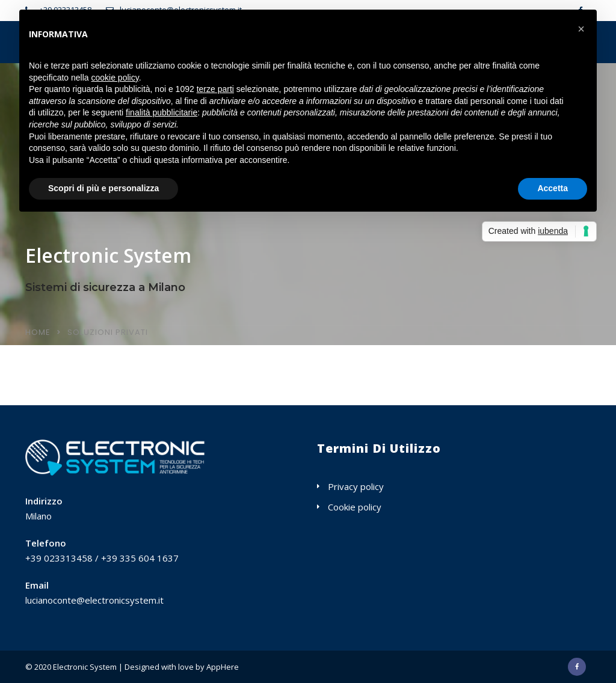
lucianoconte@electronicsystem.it (94, 600)
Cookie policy (355, 507)
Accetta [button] (553, 188)
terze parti (215, 89)
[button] (581, 29)
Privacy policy (356, 486)
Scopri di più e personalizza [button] (103, 188)
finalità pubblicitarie (162, 112)
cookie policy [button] (115, 78)
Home (38, 332)
